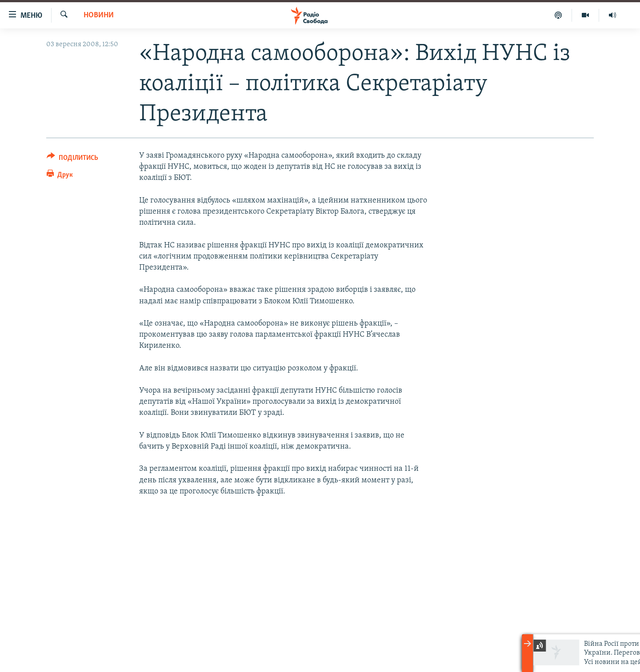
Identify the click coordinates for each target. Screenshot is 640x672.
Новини (99, 15)
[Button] (72, 159)
